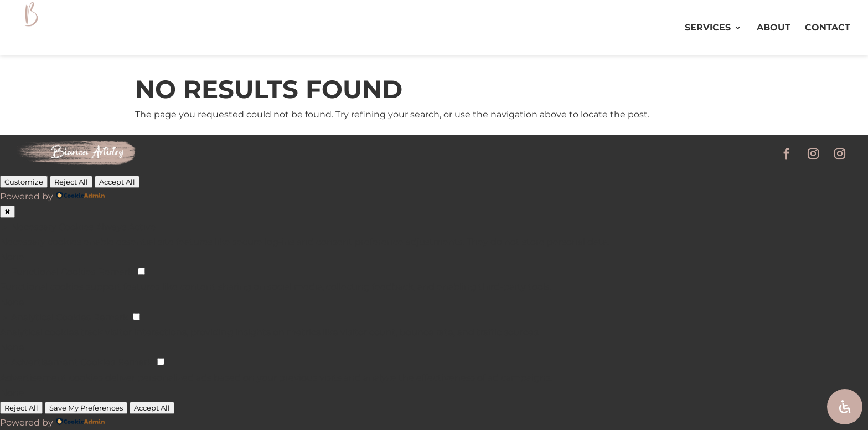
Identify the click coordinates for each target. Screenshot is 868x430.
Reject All (71, 182)
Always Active (126, 227)
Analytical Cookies (51, 317)
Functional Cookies (53, 272)
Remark (116, 272)
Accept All (117, 182)
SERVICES (708, 28)
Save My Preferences (86, 408)
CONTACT (828, 28)
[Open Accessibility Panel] (845, 407)
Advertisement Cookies (63, 362)
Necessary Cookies (52, 227)
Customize (24, 182)
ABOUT (774, 28)
